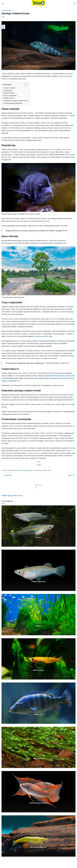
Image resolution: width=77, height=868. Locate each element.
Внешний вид (8, 90)
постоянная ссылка (46, 470)
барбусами (34, 378)
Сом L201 (6, 475)
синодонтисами (70, 376)
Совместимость (9, 98)
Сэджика (4, 381)
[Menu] (3, 3)
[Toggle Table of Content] (25, 85)
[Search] (75, 3)
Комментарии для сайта (12, 496)
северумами (12, 381)
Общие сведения (10, 88)
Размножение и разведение (13, 103)
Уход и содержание (10, 96)
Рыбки (4, 11)
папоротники (48, 336)
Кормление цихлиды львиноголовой (16, 101)
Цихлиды (9, 11)
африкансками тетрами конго (55, 376)
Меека (72, 378)
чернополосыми (64, 378)
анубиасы (38, 336)
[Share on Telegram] (40, 465)
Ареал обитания (9, 93)
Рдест (72, 475)
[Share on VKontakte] (37, 465)
